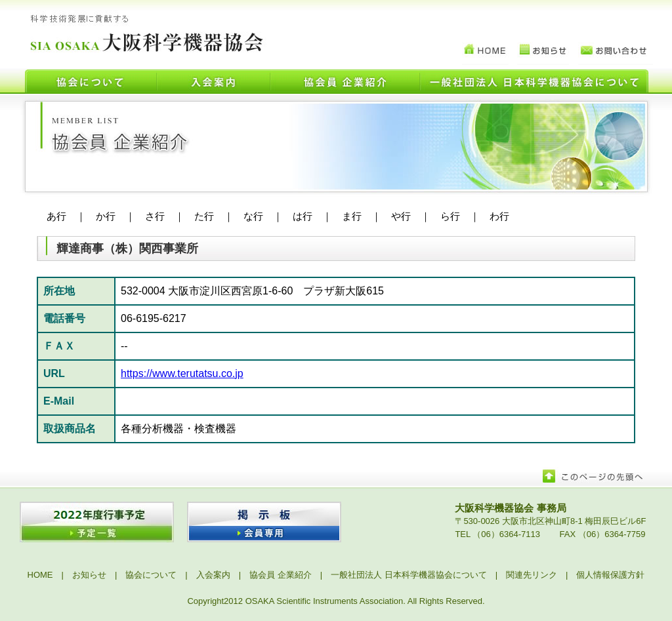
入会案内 (213, 575)
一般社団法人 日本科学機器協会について (409, 575)
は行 (303, 216)
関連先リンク (532, 575)
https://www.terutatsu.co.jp (182, 373)
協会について (151, 575)
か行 (106, 216)
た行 (204, 216)
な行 (253, 216)
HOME (40, 575)
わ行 (499, 216)
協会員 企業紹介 (281, 575)
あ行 (56, 216)
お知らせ (89, 575)
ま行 (352, 216)
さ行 (155, 216)
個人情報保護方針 (610, 575)
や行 (401, 216)
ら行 (450, 216)
